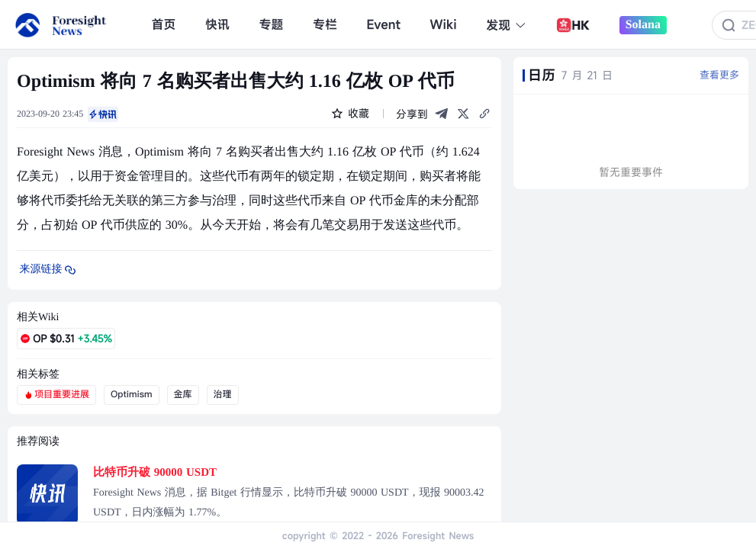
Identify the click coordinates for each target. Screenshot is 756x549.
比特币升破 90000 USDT (155, 473)
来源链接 (49, 270)
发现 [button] (506, 25)
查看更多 (719, 75)
